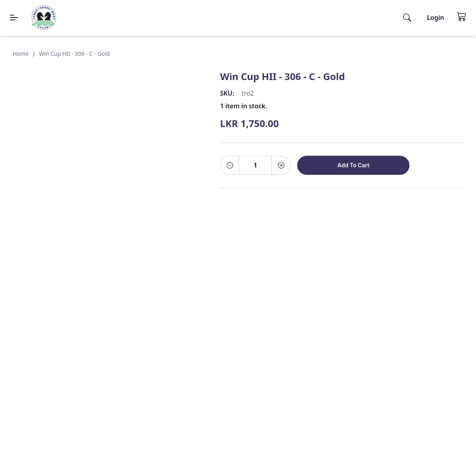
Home (21, 54)
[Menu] (14, 18)
